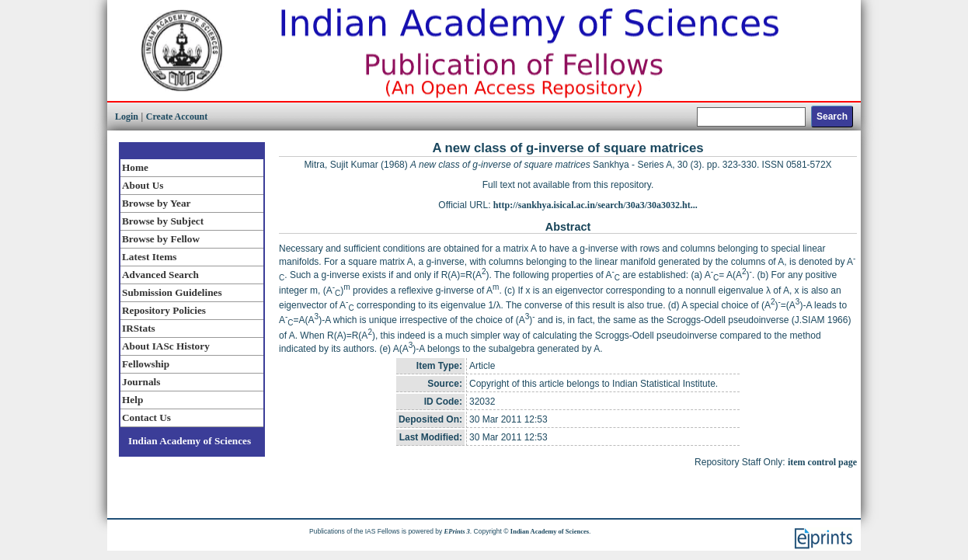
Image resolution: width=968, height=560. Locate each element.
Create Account (177, 117)
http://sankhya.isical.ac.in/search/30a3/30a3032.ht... (595, 205)
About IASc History (166, 346)
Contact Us (146, 417)
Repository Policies (164, 310)
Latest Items (149, 257)
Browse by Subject (163, 221)
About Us (143, 185)
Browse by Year (156, 203)
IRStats (139, 328)
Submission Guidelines (172, 292)
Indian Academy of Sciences (190, 441)
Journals (141, 382)
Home (135, 167)
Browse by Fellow (161, 239)
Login (127, 117)
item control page (822, 462)
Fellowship (146, 364)
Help (132, 400)
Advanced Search (160, 275)
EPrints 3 (457, 531)
